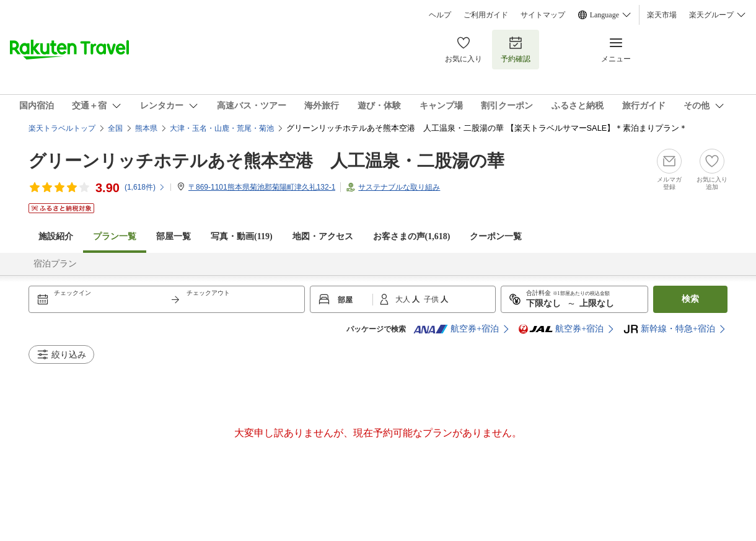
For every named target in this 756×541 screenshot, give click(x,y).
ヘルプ (440, 15)
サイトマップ (543, 15)
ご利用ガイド (486, 15)
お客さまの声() (412, 236)
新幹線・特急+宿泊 (669, 329)
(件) (145, 187)
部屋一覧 (174, 236)
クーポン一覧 (496, 236)
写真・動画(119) (242, 236)
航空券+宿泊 (456, 329)
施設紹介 (56, 236)
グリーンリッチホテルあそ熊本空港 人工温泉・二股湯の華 (266, 161)
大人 (404, 299)
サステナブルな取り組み (399, 187)
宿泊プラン (55, 264)
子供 (432, 299)
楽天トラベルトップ (62, 128)
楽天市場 (662, 15)
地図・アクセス (323, 236)
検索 (690, 299)
